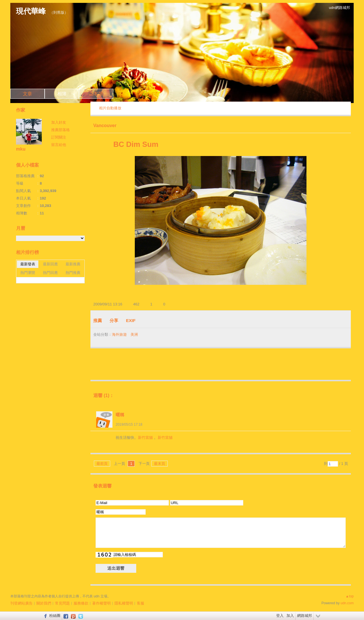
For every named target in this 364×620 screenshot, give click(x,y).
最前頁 (102, 464)
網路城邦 (304, 616)
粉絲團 (55, 616)
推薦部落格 (61, 130)
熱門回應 (50, 273)
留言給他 (59, 145)
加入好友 (59, 122)
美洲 (134, 334)
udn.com (347, 603)
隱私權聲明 (124, 603)
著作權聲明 (101, 603)
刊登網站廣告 (21, 603)
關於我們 (44, 603)
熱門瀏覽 (28, 273)
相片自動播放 (110, 108)
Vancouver (105, 126)
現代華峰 (31, 11)
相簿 (62, 94)
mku (21, 149)
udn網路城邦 (339, 8)
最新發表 (28, 264)
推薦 (98, 320)
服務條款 (81, 603)
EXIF (131, 320)
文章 (27, 94)
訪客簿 (96, 94)
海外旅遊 (119, 334)
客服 (141, 603)
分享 (114, 320)
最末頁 (160, 464)
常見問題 (62, 603)
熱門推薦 (73, 273)
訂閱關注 (59, 137)
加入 (290, 616)
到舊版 (59, 12)
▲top (350, 596)
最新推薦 (73, 264)
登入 (280, 616)
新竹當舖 (145, 438)
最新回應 (50, 264)
